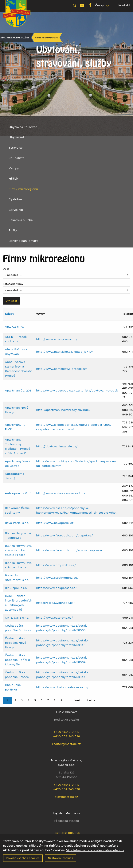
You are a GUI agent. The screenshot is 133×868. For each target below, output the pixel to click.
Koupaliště (17, 158)
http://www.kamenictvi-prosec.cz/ (62, 369)
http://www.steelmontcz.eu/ (57, 578)
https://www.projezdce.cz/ (56, 565)
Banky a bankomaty (23, 241)
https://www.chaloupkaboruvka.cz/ (62, 687)
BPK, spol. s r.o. (16, 588)
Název (9, 314)
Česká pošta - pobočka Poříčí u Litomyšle (17, 660)
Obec (6, 269)
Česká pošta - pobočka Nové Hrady (16, 643)
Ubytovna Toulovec (23, 127)
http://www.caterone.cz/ (55, 618)
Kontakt (124, 5)
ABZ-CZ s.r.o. (14, 327)
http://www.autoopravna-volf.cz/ (61, 493)
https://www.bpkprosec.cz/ (56, 588)
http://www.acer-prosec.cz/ (57, 339)
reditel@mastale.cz (66, 744)
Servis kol (16, 210)
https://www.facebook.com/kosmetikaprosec (70, 550)
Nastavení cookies (61, 858)
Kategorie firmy (13, 284)
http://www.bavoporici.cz (55, 523)
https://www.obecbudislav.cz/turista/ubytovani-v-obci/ (77, 390)
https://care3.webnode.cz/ (55, 603)
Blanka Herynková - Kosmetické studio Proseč (18, 550)
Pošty (13, 230)
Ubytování (16, 137)
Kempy (14, 168)
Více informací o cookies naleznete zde (95, 850)
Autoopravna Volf (18, 493)
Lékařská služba (21, 220)
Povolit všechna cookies (23, 858)
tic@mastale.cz (67, 797)
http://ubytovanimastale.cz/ (57, 446)
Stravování (17, 148)
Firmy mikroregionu (46, 38)
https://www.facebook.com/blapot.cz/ (65, 535)
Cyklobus (16, 199)
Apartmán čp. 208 (18, 390)
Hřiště (13, 179)
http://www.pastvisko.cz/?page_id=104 (65, 352)
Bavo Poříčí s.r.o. (17, 523)
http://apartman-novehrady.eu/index (63, 410)
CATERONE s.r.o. (17, 618)
